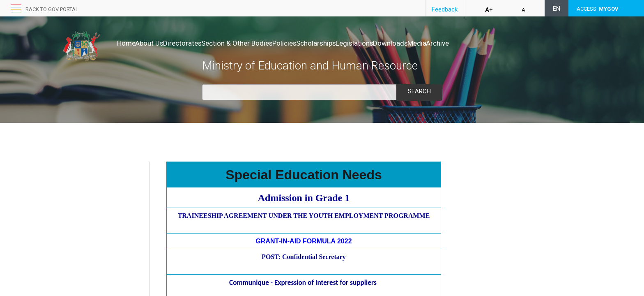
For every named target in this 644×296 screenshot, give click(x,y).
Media (486, 43)
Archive (515, 43)
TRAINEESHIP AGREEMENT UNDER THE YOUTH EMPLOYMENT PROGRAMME (304, 216)
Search (419, 91)
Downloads (451, 43)
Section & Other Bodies (263, 43)
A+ (489, 10)
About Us (158, 43)
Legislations (406, 43)
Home (126, 43)
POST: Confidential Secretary (304, 257)
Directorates (200, 43)
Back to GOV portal (52, 9)
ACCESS (598, 9)
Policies (319, 43)
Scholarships (359, 43)
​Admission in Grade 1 (304, 198)
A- (524, 10)
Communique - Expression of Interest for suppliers (303, 282)
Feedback (445, 9)
